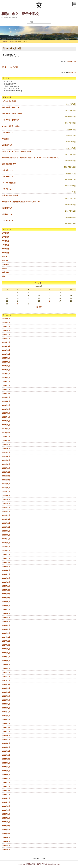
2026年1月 (6, 327)
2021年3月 (6, 507)
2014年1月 (6, 787)
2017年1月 (6, 680)
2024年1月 (6, 386)
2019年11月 (6, 559)
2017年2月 (6, 676)
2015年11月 (6, 724)
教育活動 (5, 272)
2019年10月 (6, 562)
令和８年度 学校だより (11, 107)
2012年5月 (6, 845)
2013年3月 (6, 814)
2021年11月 (6, 476)
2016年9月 (6, 696)
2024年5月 (6, 370)
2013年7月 (6, 802)
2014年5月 (6, 775)
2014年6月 (6, 771)
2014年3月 (6, 783)
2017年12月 (6, 637)
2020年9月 (6, 531)
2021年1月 (6, 515)
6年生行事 (6, 253)
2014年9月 (6, 763)
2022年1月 (6, 468)
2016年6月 (6, 704)
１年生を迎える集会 (9, 101)
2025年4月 (6, 331)
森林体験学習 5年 (9, 164)
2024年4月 (6, 374)
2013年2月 (6, 818)
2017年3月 (6, 672)
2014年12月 (6, 751)
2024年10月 (6, 354)
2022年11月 (6, 437)
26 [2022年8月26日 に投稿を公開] (50, 301)
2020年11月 (6, 523)
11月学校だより (8, 170)
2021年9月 (6, 484)
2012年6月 (6, 842)
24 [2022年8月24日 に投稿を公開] (28, 301)
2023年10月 (6, 393)
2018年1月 (6, 633)
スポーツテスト (8, 221)
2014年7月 (6, 767)
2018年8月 (6, 606)
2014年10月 (6, 759)
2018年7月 (6, 610)
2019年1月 (6, 586)
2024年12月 (6, 346)
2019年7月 (6, 574)
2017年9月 (6, 649)
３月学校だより (8, 133)
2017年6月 (6, 661)
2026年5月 (6, 319)
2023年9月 (6, 397)
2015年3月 (6, 747)
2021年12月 (6, 472)
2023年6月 (6, 409)
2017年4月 (6, 669)
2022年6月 (6, 448)
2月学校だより (7, 145)
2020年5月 (6, 535)
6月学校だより (7, 208)
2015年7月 (6, 731)
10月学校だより (8, 177)
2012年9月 (6, 838)
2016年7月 (6, 700)
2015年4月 (6, 743)
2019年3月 (6, 578)
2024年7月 (6, 362)
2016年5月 (6, 708)
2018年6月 (6, 614)
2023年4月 (6, 417)
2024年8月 (6, 358)
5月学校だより (7, 214)
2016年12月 (6, 684)
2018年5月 (6, 617)
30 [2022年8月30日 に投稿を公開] (18, 304)
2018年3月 (6, 625)
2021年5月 (6, 499)
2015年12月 (6, 720)
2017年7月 (6, 657)
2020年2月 (6, 547)
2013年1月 (6, 822)
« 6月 (36, 307)
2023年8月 (6, 401)
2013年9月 (6, 798)
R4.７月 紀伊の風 (10, 67)
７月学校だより (8, 189)
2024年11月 (6, 350)
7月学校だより (11, 55)
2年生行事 (6, 237)
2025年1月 (6, 342)
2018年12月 (6, 590)
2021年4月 (6, 503)
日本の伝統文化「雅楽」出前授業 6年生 (17, 151)
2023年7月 (6, 405)
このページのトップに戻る (39, 859)
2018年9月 (6, 602)
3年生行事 (6, 241)
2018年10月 (6, 598)
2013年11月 (6, 794)
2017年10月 (6, 645)
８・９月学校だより (9, 183)
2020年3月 (6, 543)
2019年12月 (6, 555)
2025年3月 (6, 334)
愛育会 (5, 268)
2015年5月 (6, 739)
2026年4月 (6, 323)
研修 (4, 276)
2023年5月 (6, 413)
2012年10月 (6, 834)
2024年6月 (6, 366)
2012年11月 (6, 830)
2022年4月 (6, 456)
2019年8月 (6, 570)
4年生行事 (6, 245)
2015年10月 (6, 728)
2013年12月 (6, 790)
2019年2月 (6, 582)
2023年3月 (6, 421)
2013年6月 (6, 806)
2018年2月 (6, 629)
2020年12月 (6, 519)
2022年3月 (6, 460)
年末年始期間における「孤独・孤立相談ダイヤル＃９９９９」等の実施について (31, 158)
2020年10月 (6, 527)
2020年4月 (6, 539)
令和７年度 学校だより (11, 120)
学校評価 (5, 139)
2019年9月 (6, 566)
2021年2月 (6, 511)
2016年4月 (6, 712)
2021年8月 (6, 488)
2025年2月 (6, 338)
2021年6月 (6, 496)
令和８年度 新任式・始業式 (13, 114)
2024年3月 (6, 378)
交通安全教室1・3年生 (10, 195)
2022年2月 (6, 464)
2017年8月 (6, 653)
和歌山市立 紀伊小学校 (20, 14)
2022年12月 (6, 433)
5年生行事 (6, 249)
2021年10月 (6, 480)
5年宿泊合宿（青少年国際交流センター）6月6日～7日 (21, 202)
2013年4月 (6, 810)
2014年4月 (6, 779)
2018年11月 (6, 594)
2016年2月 (6, 716)
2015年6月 (6, 735)
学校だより (73, 73)
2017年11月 (6, 641)
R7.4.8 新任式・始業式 (11, 126)
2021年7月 (6, 492)
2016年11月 (6, 688)
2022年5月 (6, 452)
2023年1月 (6, 429)
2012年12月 (6, 826)
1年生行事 (6, 233)
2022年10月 (6, 441)
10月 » (41, 307)
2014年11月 (6, 755)
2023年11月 (6, 389)
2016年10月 (6, 692)
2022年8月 (6, 444)
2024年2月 (6, 382)
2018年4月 (6, 621)
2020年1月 (6, 551)
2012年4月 (6, 849)
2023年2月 (6, 425)
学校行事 (5, 261)
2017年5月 (6, 665)
